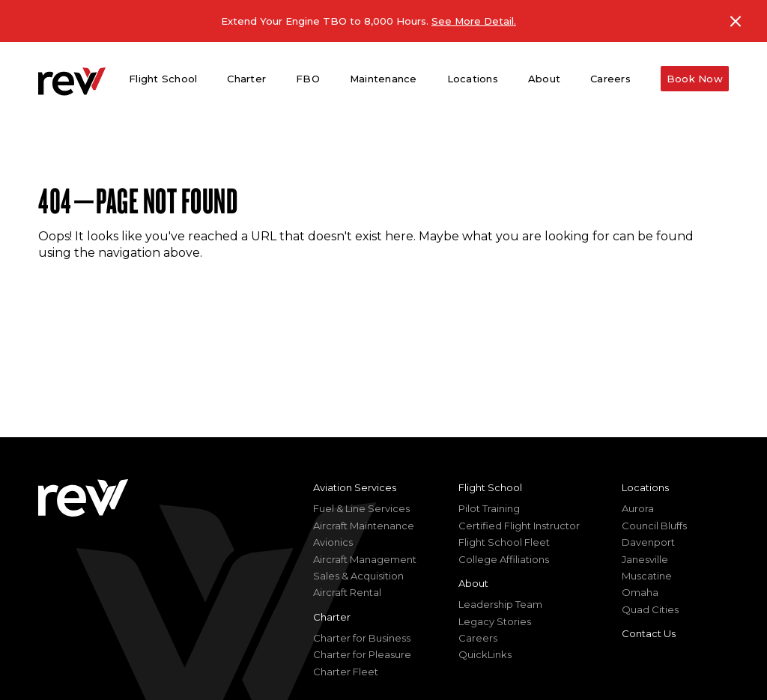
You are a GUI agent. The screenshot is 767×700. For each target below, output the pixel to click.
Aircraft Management (365, 559)
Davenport (648, 542)
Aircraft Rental (347, 592)
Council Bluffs (654, 526)
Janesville (645, 559)
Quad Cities (650, 609)
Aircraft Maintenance (364, 526)
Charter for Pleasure (362, 654)
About (473, 583)
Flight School (490, 487)
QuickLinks (485, 654)
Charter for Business (362, 638)
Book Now (695, 79)
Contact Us (649, 633)
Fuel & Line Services (361, 508)
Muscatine (647, 576)
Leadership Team (500, 604)
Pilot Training (489, 508)
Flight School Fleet (504, 542)
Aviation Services (355, 487)
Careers (610, 79)
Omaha (640, 592)
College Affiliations (504, 559)
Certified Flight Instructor (519, 526)
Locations (645, 487)
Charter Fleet (346, 672)
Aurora (638, 508)
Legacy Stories (495, 621)
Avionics (333, 542)
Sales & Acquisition (358, 576)
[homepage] (72, 81)
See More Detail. (474, 21)
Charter (332, 617)
